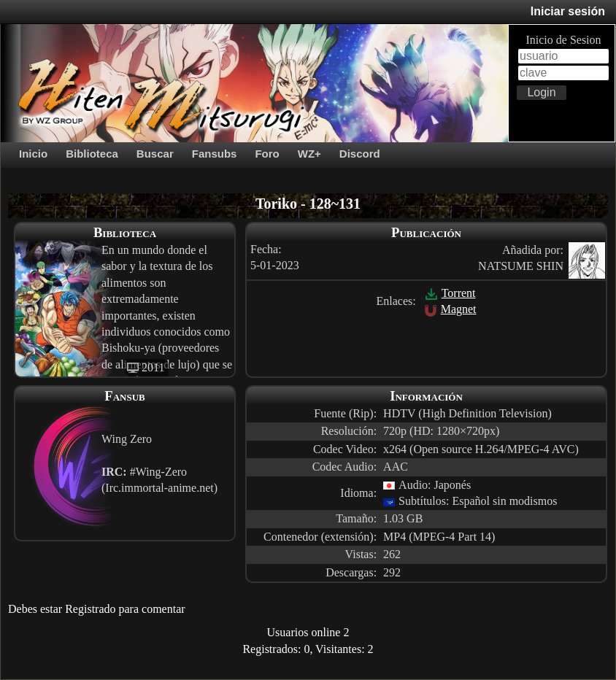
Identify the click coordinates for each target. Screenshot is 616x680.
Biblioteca (92, 154)
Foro (267, 154)
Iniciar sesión (568, 11)
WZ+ (309, 154)
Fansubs (215, 154)
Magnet (450, 309)
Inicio (33, 154)
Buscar (155, 154)
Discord (360, 154)
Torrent (450, 293)
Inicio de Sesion (563, 40)
